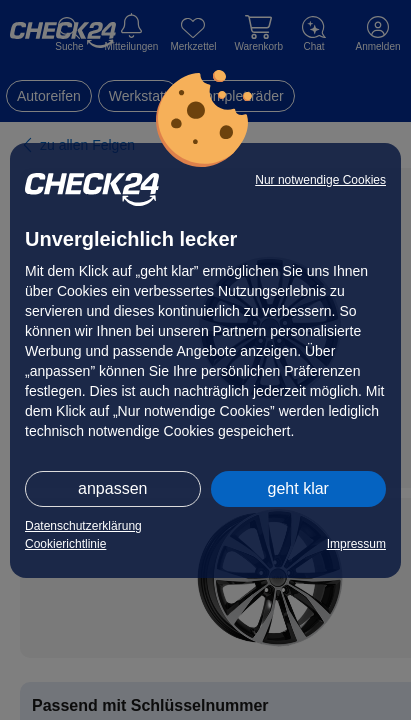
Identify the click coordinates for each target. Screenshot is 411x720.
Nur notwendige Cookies (320, 180)
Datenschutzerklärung (83, 526)
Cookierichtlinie (65, 544)
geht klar (298, 488)
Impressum (356, 544)
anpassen (112, 488)
